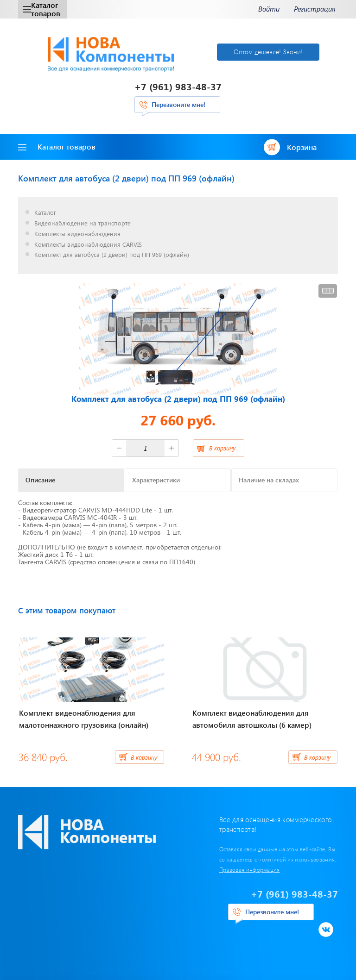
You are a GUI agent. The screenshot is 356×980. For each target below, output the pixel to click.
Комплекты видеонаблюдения (77, 234)
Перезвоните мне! (178, 104)
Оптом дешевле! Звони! (268, 52)
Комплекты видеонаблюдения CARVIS (88, 245)
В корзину (222, 448)
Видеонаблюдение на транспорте (83, 223)
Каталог (45, 213)
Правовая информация (250, 869)
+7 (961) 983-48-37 (178, 86)
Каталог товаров (41, 9)
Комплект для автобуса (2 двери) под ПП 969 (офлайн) (112, 255)
